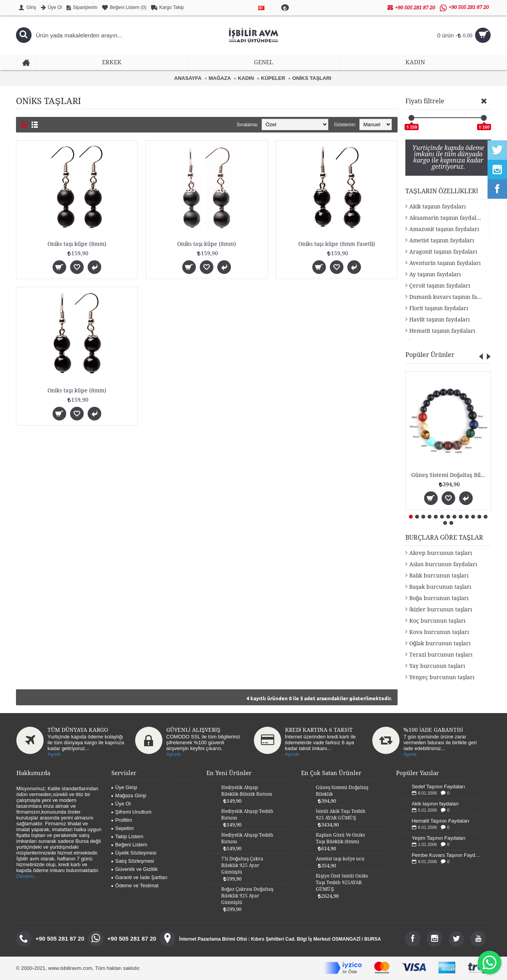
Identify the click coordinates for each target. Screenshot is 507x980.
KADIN (246, 78)
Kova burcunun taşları (439, 632)
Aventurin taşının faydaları (445, 263)
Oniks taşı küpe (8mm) (77, 244)
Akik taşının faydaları (437, 207)
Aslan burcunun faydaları (443, 564)
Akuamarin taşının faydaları (446, 218)
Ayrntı (54, 754)
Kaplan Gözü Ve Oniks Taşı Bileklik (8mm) (340, 838)
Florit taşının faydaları (439, 308)
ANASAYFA (188, 78)
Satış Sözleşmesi (133, 861)
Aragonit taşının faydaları (443, 252)
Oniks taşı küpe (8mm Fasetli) (337, 244)
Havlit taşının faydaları (439, 320)
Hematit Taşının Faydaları (440, 821)
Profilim (122, 820)
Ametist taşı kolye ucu (340, 859)
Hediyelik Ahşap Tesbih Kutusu (247, 815)
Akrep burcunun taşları (441, 553)
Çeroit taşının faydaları (440, 286)
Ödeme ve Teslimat (135, 886)
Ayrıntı (173, 754)
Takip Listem (127, 836)
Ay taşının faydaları (435, 274)
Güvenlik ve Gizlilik (135, 869)
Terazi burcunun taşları (441, 655)
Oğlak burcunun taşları (440, 643)
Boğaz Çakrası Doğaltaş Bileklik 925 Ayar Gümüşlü (247, 896)
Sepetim (123, 828)
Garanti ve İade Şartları (139, 877)
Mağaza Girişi (129, 795)
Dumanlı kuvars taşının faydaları (450, 297)
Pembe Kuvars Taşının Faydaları (446, 855)
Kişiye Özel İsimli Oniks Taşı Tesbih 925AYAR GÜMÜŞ (342, 883)
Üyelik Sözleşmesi (134, 853)
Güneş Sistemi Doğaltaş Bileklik (450, 475)
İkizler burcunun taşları (441, 609)
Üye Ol (121, 804)
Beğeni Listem (129, 845)
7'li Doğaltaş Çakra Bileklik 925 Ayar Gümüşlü (242, 865)
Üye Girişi (124, 787)
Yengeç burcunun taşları (442, 677)
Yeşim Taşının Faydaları (438, 838)
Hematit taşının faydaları (442, 331)
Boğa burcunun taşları (439, 598)
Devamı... (27, 876)
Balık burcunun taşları (439, 576)
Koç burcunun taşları (437, 621)
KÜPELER (273, 78)
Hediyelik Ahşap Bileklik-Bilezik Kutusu (247, 791)
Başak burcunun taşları (440, 587)
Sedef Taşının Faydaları (438, 787)
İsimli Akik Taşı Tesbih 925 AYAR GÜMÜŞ (341, 815)
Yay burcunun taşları (437, 666)
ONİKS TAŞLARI (312, 78)
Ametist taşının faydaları (442, 240)
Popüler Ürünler (430, 355)
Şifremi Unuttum (131, 812)
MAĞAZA (220, 78)
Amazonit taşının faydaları (444, 229)
